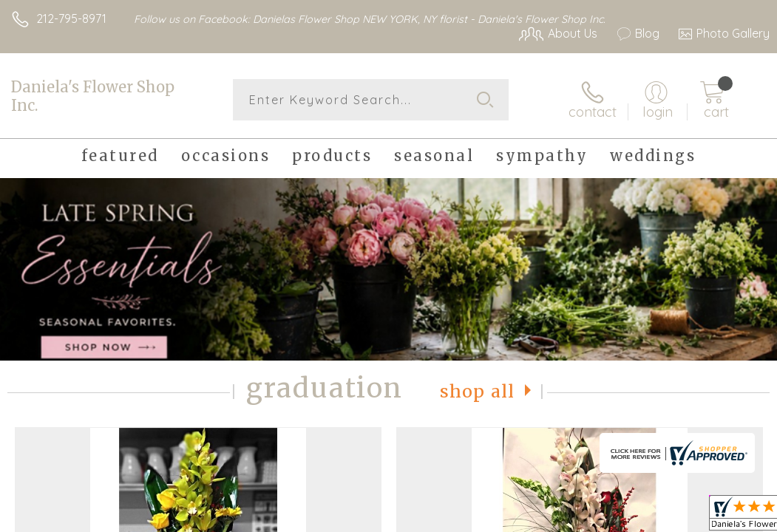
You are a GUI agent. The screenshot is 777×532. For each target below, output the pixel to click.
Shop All (478, 391)
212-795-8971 (71, 18)
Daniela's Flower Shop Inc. (93, 96)
